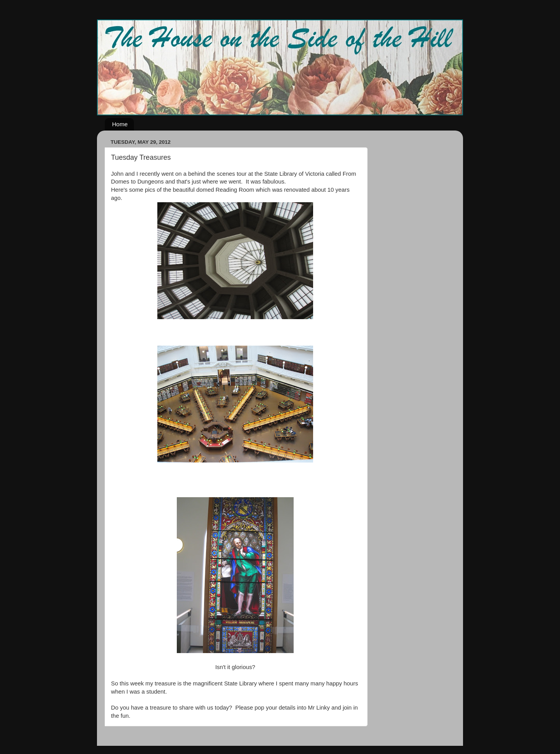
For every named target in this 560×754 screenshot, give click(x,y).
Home (120, 124)
